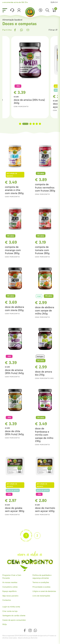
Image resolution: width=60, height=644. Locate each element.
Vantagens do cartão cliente (14, 616)
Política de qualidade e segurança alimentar (42, 577)
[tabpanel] (30, 77)
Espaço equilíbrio (10, 591)
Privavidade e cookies (41, 587)
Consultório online (10, 587)
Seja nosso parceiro (10, 596)
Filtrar (53, 30)
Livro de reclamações (41, 596)
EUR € (54, 2)
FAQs (5, 624)
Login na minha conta (11, 607)
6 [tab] (40, 124)
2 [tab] (27, 124)
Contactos (7, 600)
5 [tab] (37, 124)
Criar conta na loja (10, 611)
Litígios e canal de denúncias (44, 591)
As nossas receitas (10, 582)
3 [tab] (30, 124)
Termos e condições (41, 582)
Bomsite (34, 638)
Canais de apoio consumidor (14, 620)
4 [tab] (34, 124)
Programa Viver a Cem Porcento (12, 577)
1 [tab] (22, 124)
